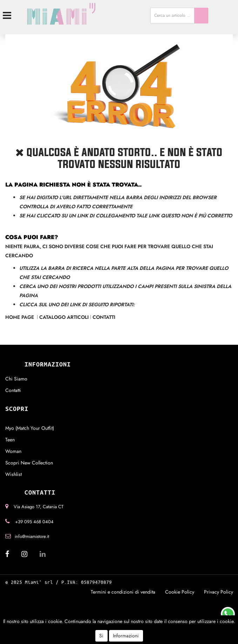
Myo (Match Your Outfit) (30, 428)
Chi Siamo (16, 379)
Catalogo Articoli (64, 317)
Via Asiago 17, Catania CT (39, 507)
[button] (201, 16)
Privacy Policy (219, 592)
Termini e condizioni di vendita (123, 592)
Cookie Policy (180, 592)
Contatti (104, 317)
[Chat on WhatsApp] (228, 613)
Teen (10, 440)
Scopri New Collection (29, 463)
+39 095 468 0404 (34, 522)
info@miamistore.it (32, 536)
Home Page (20, 317)
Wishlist (13, 474)
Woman (13, 451)
